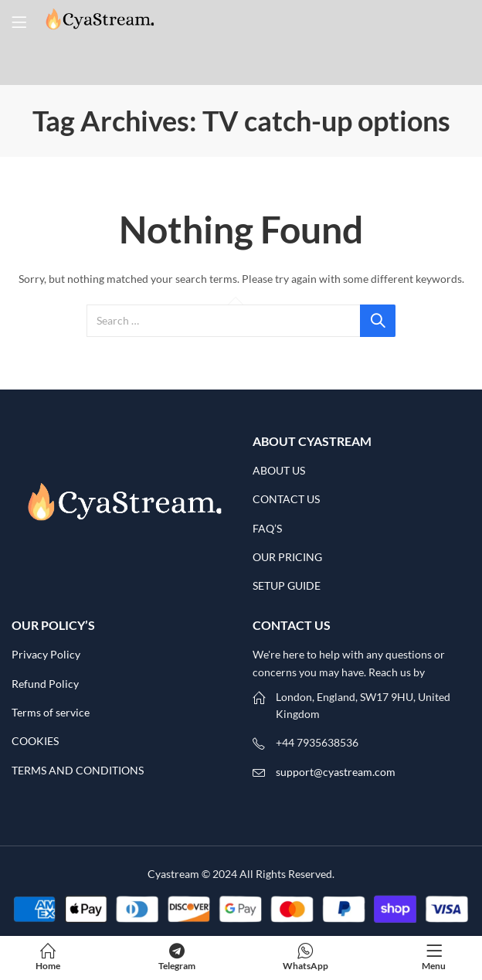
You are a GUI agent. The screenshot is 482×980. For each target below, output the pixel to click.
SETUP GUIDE (287, 585)
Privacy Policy (46, 654)
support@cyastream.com (336, 772)
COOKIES (35, 741)
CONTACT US (286, 499)
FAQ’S (267, 528)
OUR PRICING (289, 557)
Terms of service (51, 712)
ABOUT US (279, 470)
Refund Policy (45, 684)
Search (378, 321)
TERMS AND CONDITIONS (78, 770)
